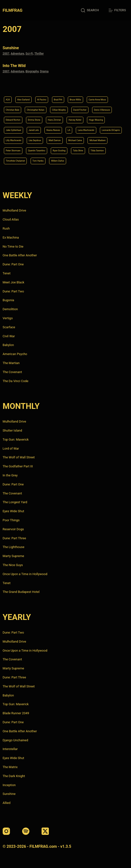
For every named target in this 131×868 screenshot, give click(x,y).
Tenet (7, 273)
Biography (32, 71)
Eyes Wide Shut (13, 511)
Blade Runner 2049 (16, 713)
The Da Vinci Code (16, 381)
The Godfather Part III (18, 466)
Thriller (39, 54)
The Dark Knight (14, 776)
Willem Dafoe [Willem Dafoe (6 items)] (57, 161)
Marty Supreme (13, 556)
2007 (6, 54)
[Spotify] (26, 831)
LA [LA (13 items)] (69, 130)
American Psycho (15, 354)
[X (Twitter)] (45, 831)
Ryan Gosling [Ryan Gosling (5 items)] (59, 151)
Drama (44, 71)
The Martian (11, 363)
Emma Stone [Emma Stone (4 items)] (34, 120)
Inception (9, 785)
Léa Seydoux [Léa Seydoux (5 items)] (35, 140)
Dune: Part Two (13, 291)
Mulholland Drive (14, 210)
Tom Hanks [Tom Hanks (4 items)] (38, 161)
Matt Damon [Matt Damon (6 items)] (55, 140)
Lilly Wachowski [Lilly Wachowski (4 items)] (14, 140)
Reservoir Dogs (13, 529)
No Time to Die (13, 246)
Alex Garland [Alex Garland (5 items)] (23, 100)
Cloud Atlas (11, 219)
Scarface (9, 327)
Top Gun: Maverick (16, 439)
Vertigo (8, 318)
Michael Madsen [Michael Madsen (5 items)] (97, 140)
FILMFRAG (13, 10)
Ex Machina (11, 237)
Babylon (8, 345)
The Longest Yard (15, 502)
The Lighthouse (13, 547)
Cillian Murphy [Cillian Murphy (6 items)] (59, 110)
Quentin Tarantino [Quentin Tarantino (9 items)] (37, 151)
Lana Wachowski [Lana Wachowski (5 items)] (86, 130)
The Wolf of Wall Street (19, 457)
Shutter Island (12, 430)
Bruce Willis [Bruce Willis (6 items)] (75, 100)
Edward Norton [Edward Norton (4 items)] (13, 120)
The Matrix (10, 767)
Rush (6, 228)
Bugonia (8, 300)
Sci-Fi (29, 54)
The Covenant (12, 372)
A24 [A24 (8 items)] (8, 100)
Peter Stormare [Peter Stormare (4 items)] (13, 151)
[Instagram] (6, 831)
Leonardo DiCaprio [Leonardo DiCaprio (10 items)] (111, 130)
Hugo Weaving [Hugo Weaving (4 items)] (96, 120)
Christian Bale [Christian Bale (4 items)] (13, 110)
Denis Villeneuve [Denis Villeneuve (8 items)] (102, 110)
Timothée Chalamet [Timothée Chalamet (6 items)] (15, 161)
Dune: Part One (13, 264)
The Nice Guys (13, 565)
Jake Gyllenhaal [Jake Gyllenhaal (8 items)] (13, 130)
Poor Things (11, 520)
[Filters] (117, 10)
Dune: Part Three (14, 538)
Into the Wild (14, 66)
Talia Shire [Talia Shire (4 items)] (78, 151)
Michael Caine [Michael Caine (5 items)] (75, 140)
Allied (7, 803)
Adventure (17, 54)
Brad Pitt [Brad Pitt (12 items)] (58, 100)
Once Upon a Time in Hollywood (25, 574)
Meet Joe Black (13, 282)
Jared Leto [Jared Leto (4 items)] (34, 130)
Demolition (10, 309)
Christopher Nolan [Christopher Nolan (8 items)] (35, 110)
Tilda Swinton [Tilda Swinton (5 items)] (97, 151)
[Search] (90, 10)
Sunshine (11, 48)
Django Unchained (15, 740)
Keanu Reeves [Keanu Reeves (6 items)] (53, 130)
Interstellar (10, 749)
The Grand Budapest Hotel (21, 592)
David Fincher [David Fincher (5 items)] (80, 110)
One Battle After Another (20, 255)
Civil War (9, 336)
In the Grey (10, 475)
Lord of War (11, 448)
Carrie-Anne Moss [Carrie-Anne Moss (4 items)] (97, 100)
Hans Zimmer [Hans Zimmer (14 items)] (54, 120)
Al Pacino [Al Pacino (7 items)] (42, 100)
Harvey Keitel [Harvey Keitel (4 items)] (75, 120)
